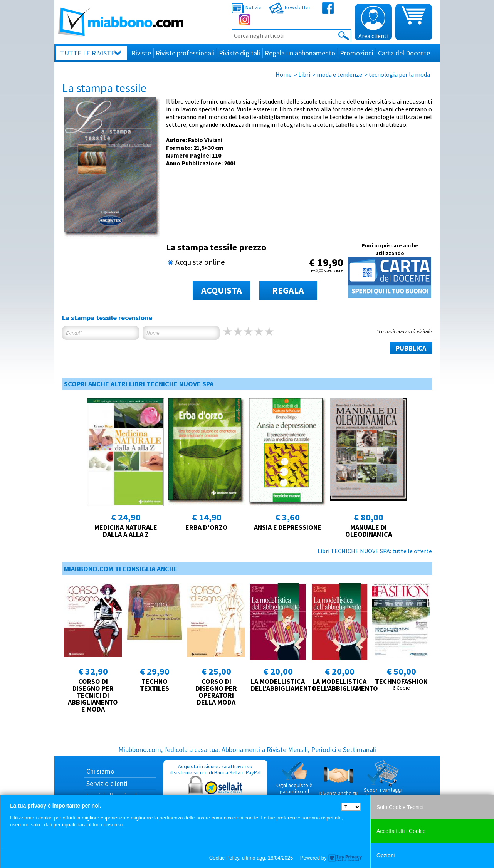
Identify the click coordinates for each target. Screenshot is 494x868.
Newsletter (290, 7)
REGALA (288, 290)
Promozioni (357, 53)
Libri (304, 74)
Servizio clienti (107, 783)
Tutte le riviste (87, 53)
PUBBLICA (411, 348)
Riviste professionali (185, 53)
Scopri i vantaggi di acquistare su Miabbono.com (383, 782)
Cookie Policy (224, 858)
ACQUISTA (222, 290)
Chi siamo (100, 771)
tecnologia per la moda (399, 74)
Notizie (247, 7)
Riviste (141, 53)
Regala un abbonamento (300, 53)
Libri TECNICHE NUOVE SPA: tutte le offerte (375, 551)
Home (284, 74)
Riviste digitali (239, 53)
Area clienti (373, 23)
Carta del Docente (404, 53)
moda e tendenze (339, 74)
